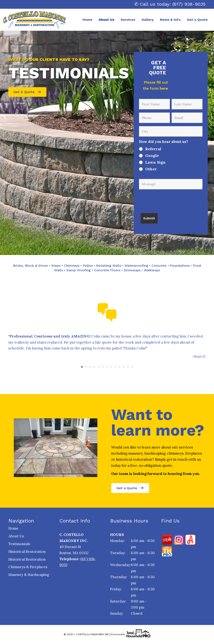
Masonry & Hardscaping (29, 575)
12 (128, 367)
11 (124, 367)
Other (151, 169)
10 (120, 367)
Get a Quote (197, 20)
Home (87, 20)
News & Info (170, 20)
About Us (106, 20)
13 (132, 367)
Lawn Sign (155, 162)
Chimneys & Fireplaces (28, 567)
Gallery (148, 20)
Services (128, 20)
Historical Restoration (27, 552)
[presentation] (171, 200)
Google (152, 156)
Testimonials (19, 544)
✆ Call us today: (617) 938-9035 (170, 4)
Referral (153, 149)
